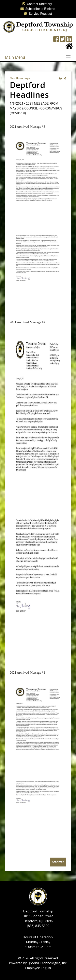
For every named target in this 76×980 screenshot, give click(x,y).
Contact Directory (36, 4)
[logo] (38, 27)
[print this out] (60, 78)
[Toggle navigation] (69, 57)
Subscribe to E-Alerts (37, 9)
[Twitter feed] (63, 40)
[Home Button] (69, 47)
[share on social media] (64, 78)
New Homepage (20, 78)
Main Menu (15, 57)
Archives (58, 862)
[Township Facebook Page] (56, 40)
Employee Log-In (38, 968)
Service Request (37, 14)
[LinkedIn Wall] (69, 40)
